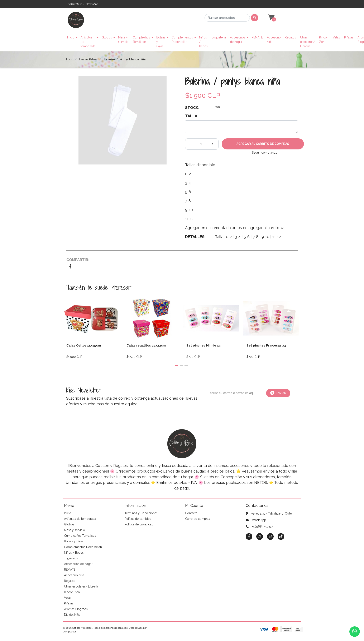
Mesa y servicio (123, 40)
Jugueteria (219, 37)
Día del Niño (72, 615)
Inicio (71, 37)
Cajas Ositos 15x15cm (84, 345)
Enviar (278, 393)
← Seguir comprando (263, 153)
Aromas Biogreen (76, 609)
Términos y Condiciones (141, 513)
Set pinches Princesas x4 (266, 345)
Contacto (191, 513)
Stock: (192, 108)
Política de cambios (138, 519)
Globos (107, 37)
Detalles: (195, 237)
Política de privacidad (139, 524)
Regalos (290, 37)
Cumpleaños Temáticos (141, 40)
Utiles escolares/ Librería (308, 42)
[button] (271, 18)
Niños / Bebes (203, 42)
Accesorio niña (274, 40)
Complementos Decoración (182, 40)
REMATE (257, 37)
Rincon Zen (324, 40)
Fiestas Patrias (88, 59)
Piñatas (349, 37)
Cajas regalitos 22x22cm (146, 345)
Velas (336, 37)
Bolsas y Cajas (161, 42)
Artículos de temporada (88, 42)
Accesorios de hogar (238, 40)
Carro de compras (198, 519)
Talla (191, 116)
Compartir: (78, 260)
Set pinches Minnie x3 (203, 345)
